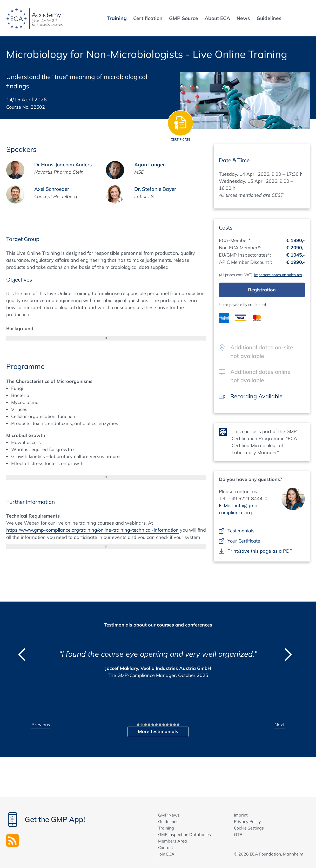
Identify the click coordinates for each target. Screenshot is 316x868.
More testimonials (158, 731)
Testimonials (241, 531)
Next (280, 725)
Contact (166, 847)
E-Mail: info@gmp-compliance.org (239, 509)
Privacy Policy (247, 821)
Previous (41, 725)
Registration (262, 290)
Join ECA (166, 854)
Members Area (173, 841)
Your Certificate (244, 541)
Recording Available (256, 396)
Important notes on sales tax (278, 275)
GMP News (169, 815)
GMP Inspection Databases (184, 834)
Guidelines (168, 821)
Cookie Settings (249, 828)
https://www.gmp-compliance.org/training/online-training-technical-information (92, 530)
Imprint (241, 815)
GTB (238, 834)
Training (166, 828)
